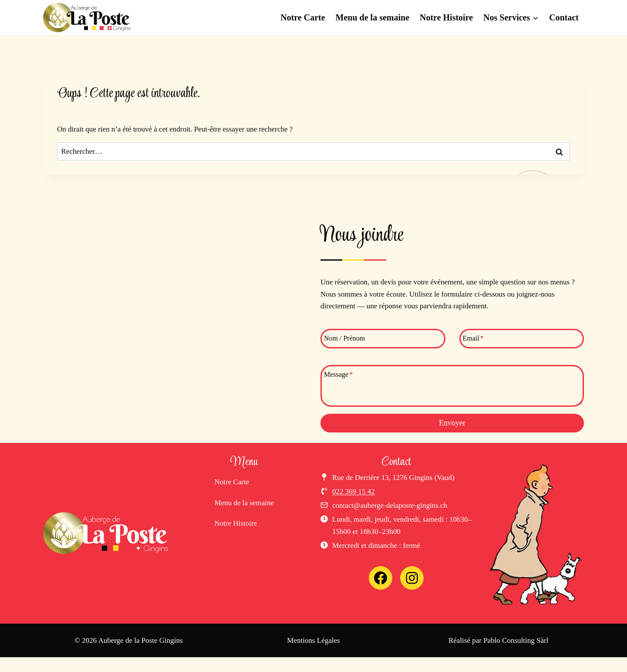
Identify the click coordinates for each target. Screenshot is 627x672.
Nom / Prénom (344, 339)
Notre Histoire (446, 17)
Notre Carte (303, 17)
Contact (564, 17)
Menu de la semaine (372, 17)
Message (338, 375)
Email (473, 339)
